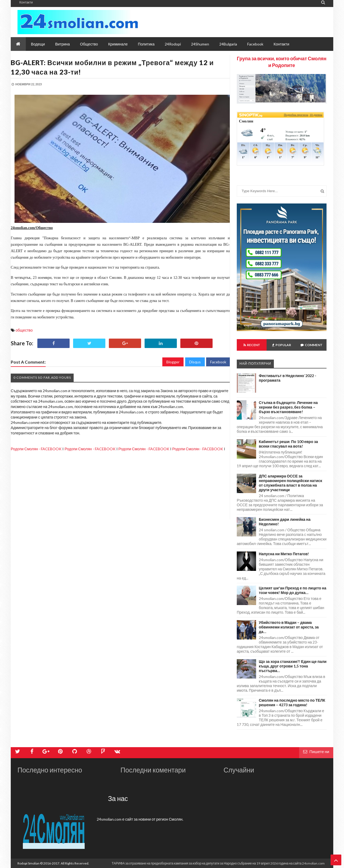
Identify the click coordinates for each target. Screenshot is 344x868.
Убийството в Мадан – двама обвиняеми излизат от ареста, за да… (289, 627)
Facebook (218, 362)
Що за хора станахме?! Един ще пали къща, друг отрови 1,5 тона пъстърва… (293, 666)
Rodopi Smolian (28, 863)
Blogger (173, 362)
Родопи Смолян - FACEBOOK (36, 449)
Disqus (195, 362)
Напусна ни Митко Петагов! (284, 554)
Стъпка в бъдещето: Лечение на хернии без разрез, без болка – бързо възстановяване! (288, 407)
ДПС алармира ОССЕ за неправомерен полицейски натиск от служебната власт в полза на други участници (291, 483)
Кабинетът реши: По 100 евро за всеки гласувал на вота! (288, 444)
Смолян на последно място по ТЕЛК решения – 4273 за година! (292, 702)
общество (24, 330)
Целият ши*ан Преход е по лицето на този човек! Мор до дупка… (293, 590)
